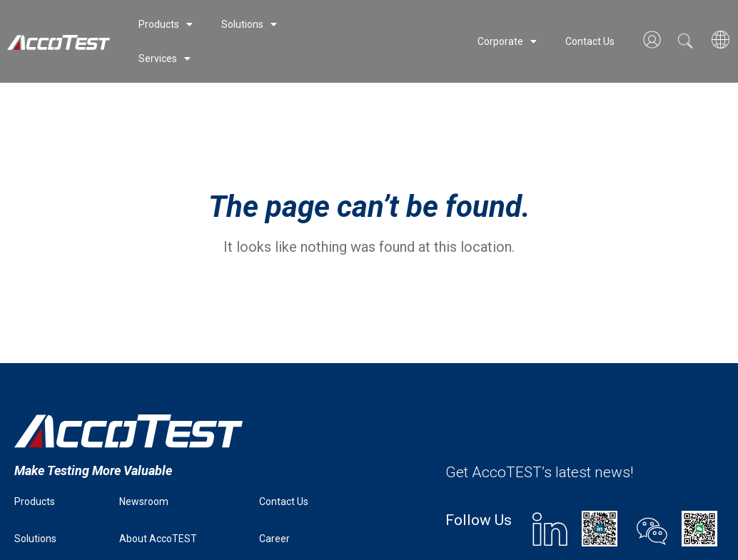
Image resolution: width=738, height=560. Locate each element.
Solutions (249, 24)
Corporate (507, 41)
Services (165, 58)
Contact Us (590, 41)
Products (166, 24)
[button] (685, 41)
